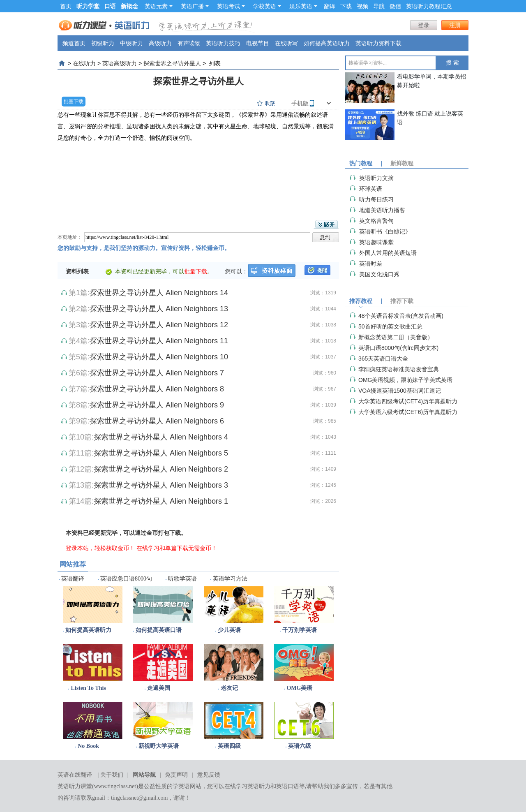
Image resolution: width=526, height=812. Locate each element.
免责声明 (176, 775)
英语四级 (229, 746)
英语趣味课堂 (376, 242)
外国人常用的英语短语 (388, 253)
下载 (346, 6)
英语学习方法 (230, 579)
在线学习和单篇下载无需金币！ (177, 548)
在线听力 (84, 63)
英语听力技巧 (223, 43)
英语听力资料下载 (378, 43)
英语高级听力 (120, 63)
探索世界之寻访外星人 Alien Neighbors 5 (161, 453)
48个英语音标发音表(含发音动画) (401, 316)
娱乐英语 (303, 6)
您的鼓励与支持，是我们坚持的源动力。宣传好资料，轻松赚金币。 (144, 248)
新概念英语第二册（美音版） (396, 337)
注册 (455, 25)
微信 (395, 6)
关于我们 (112, 775)
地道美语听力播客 (382, 210)
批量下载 (74, 102)
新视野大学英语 (159, 746)
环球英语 (371, 189)
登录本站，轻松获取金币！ (100, 548)
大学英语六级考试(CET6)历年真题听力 (408, 412)
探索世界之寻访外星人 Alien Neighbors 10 (159, 357)
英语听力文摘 (376, 178)
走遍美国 (159, 688)
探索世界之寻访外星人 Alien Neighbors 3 (161, 485)
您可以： (236, 271)
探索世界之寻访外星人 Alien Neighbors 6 (157, 421)
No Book (88, 746)
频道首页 (74, 43)
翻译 (330, 6)
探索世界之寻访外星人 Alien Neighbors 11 (159, 341)
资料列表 (77, 271)
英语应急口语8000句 (126, 579)
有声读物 (189, 43)
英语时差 (371, 264)
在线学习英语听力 (247, 786)
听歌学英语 (182, 579)
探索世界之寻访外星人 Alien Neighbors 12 (159, 325)
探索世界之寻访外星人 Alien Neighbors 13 (159, 309)
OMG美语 (299, 688)
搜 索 (452, 63)
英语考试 (231, 6)
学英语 (181, 786)
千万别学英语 (300, 630)
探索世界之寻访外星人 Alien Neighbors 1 (161, 501)
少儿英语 (229, 630)
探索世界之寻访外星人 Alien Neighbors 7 (157, 373)
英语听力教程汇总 (429, 6)
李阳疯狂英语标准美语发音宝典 (399, 369)
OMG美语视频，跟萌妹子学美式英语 (405, 380)
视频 (362, 6)
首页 (66, 6)
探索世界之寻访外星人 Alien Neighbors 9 (157, 405)
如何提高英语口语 (159, 630)
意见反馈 (209, 775)
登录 (424, 25)
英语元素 (159, 6)
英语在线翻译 (75, 775)
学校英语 (267, 6)
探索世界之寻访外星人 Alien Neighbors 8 (157, 389)
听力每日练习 (376, 199)
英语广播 (195, 6)
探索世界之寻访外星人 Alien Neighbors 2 (161, 469)
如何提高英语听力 (327, 43)
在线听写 (286, 43)
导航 (379, 6)
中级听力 (131, 43)
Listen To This (88, 688)
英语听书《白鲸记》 (385, 231)
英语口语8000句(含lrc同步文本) (398, 348)
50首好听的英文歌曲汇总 (390, 326)
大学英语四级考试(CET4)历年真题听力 (408, 401)
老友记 (229, 688)
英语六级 (300, 746)
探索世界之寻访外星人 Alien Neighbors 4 (161, 437)
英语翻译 (73, 579)
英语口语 (288, 786)
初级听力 (103, 43)
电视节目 (258, 43)
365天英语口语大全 (383, 359)
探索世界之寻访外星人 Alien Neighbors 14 (159, 293)
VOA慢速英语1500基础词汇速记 (400, 391)
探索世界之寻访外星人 (172, 63)
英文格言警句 (376, 221)
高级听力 (160, 43)
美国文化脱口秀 (379, 274)
